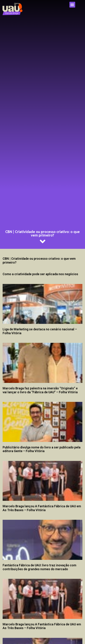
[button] (72, 5)
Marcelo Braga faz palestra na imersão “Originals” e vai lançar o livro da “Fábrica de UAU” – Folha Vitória (40, 390)
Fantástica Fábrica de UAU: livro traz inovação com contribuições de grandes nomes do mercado (39, 567)
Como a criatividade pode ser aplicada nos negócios (40, 274)
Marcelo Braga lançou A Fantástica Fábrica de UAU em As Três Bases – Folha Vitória (42, 508)
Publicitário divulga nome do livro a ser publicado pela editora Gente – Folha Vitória (42, 449)
